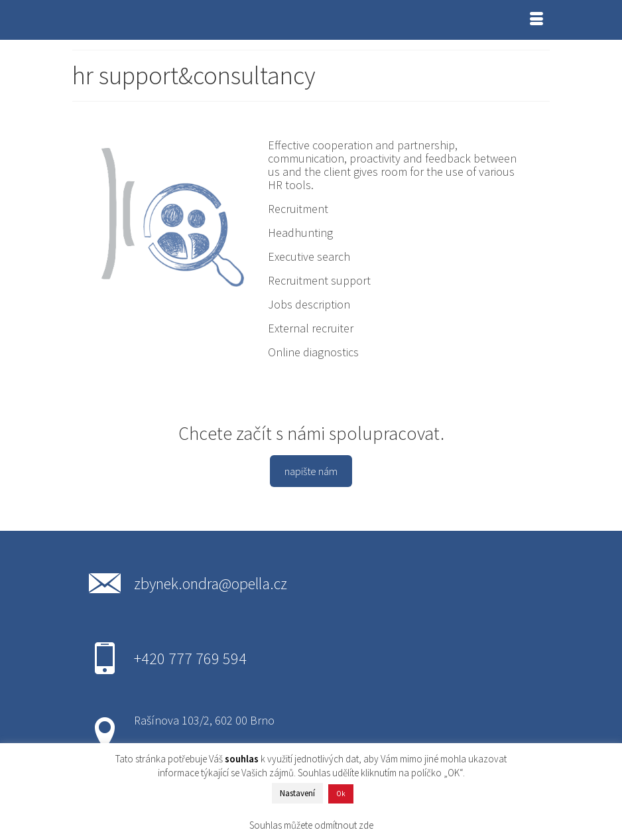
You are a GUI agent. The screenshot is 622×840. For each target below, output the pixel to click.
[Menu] (536, 20)
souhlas (242, 759)
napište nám (311, 471)
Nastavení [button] (297, 793)
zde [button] (366, 825)
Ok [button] (341, 794)
